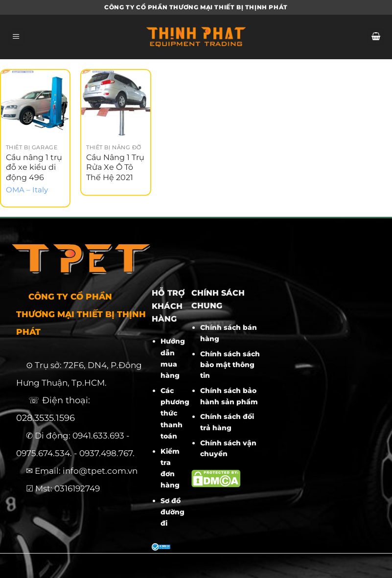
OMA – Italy (27, 190)
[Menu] (16, 37)
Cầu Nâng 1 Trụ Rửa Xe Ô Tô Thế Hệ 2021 (115, 168)
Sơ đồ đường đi (173, 512)
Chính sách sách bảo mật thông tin (230, 365)
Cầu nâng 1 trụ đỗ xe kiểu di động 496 (34, 168)
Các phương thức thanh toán (175, 413)
